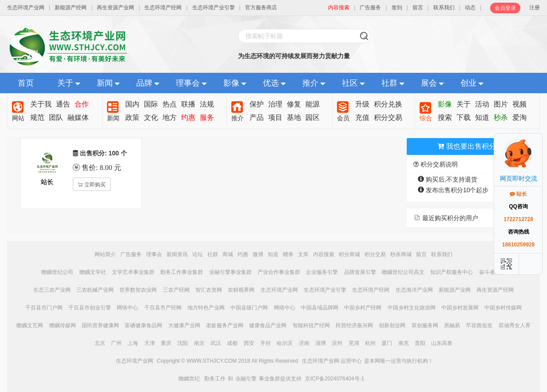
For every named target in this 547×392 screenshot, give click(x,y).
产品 (257, 117)
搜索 (445, 117)
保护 (257, 104)
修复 (294, 104)
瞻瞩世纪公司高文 (403, 272)
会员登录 (505, 8)
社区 (350, 83)
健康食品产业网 (268, 325)
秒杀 (501, 117)
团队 (56, 117)
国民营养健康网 (100, 325)
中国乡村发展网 (460, 308)
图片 (501, 104)
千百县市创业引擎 (90, 308)
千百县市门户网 (44, 308)
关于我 (41, 104)
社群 (389, 83)
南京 (199, 343)
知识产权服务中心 (452, 272)
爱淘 (519, 117)
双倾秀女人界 (515, 325)
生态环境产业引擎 (214, 8)
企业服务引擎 (322, 272)
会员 (343, 118)
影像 (231, 83)
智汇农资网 (209, 290)
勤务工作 (215, 379)
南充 (404, 343)
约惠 (188, 117)
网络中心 (127, 308)
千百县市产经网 (163, 308)
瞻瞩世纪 (189, 379)
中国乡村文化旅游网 (412, 308)
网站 (18, 118)
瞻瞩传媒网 (63, 325)
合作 (82, 104)
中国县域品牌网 (320, 308)
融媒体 (78, 117)
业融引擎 (246, 379)
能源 (313, 104)
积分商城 (349, 254)
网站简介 (105, 254)
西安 (249, 343)
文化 (151, 117)
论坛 (198, 254)
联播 (188, 104)
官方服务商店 (261, 8)
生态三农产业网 (52, 290)
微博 (258, 254)
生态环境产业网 (26, 8)
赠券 (288, 254)
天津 (150, 343)
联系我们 (444, 8)
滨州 (337, 343)
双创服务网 (425, 325)
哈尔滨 (285, 343)
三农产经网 (176, 290)
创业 (468, 83)
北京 (100, 343)
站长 (518, 194)
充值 (362, 117)
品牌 (144, 83)
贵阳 (420, 343)
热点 (170, 104)
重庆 (166, 343)
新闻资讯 (177, 254)
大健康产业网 (184, 325)
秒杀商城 (401, 254)
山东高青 (442, 343)
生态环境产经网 (163, 8)
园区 (313, 117)
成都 (232, 343)
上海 (133, 343)
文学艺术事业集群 (133, 272)
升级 (362, 104)
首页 (26, 83)
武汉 (216, 343)
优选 (271, 83)
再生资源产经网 (495, 290)
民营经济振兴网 (354, 325)
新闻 (105, 83)
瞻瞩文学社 (93, 272)
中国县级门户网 (249, 308)
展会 (429, 83)
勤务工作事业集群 (182, 272)
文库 (303, 254)
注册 (535, 8)
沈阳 (182, 343)
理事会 (188, 83)
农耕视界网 (241, 290)
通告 (63, 104)
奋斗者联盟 (492, 272)
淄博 (321, 343)
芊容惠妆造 (479, 325)
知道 (482, 117)
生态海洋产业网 (414, 290)
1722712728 (518, 219)
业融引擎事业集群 (230, 272)
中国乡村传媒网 (503, 308)
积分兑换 (388, 104)
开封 (266, 343)
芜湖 (354, 343)
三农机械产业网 (95, 290)
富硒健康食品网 (143, 325)
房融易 (452, 325)
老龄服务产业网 (225, 325)
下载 (464, 117)
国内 (132, 104)
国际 (151, 104)
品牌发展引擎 (360, 272)
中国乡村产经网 (363, 308)
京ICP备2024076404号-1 (335, 379)
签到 (397, 8)
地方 (170, 117)
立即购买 (94, 184)
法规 (207, 104)
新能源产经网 (71, 8)
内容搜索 (324, 254)
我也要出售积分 (466, 146)
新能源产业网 (455, 290)
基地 (294, 117)
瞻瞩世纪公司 (57, 272)
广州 (116, 343)
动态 (470, 8)
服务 (207, 117)
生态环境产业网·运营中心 (332, 361)
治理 (275, 104)
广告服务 (370, 8)
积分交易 (388, 117)
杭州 (370, 343)
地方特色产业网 (206, 308)
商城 (228, 254)
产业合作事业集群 (279, 272)
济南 (304, 343)
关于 (65, 83)
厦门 (387, 343)
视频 (519, 104)
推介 (310, 83)
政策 (132, 117)
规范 (37, 117)
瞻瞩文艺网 (30, 325)
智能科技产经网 (311, 325)
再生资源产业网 (115, 8)
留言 (418, 8)
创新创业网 (392, 325)
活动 (482, 104)
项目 (275, 117)
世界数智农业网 (138, 290)
